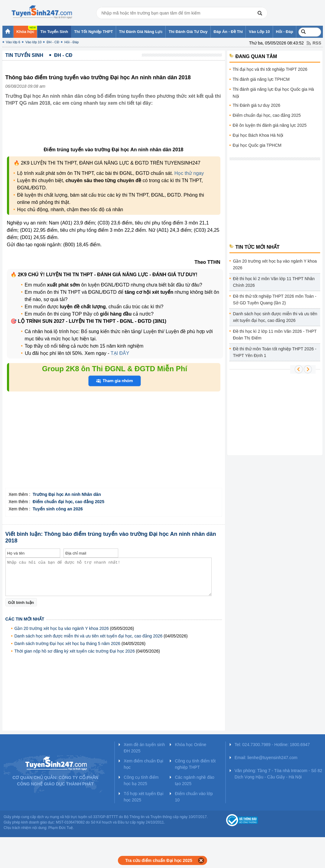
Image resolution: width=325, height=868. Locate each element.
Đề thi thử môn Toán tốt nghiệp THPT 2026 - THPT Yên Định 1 (275, 352)
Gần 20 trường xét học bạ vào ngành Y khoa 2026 (62, 628)
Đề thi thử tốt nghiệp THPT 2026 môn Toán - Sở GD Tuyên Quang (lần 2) (275, 300)
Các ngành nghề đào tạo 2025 (194, 780)
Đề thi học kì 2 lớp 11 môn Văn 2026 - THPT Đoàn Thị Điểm (275, 335)
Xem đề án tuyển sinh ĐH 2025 (144, 748)
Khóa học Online (190, 745)
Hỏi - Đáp (71, 42)
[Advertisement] (115, 131)
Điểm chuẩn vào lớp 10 (194, 797)
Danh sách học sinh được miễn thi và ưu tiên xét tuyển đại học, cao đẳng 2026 (89, 636)
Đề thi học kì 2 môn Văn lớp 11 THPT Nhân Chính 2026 (274, 282)
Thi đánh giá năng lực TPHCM (261, 79)
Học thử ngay (189, 173)
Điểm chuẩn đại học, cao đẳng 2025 (267, 115)
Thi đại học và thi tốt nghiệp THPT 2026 (270, 69)
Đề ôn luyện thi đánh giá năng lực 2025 (270, 125)
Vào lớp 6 (13, 42)
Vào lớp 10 (33, 42)
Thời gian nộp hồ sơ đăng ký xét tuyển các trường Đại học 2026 (75, 651)
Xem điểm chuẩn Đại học (143, 764)
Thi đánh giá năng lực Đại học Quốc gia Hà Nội (273, 93)
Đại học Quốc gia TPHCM (257, 145)
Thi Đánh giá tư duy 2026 (257, 105)
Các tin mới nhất (25, 619)
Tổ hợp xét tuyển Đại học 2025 (143, 797)
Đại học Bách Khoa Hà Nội (258, 135)
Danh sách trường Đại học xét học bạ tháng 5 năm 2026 (67, 644)
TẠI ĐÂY (119, 353)
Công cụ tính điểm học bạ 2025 (141, 780)
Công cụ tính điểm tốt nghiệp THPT (195, 764)
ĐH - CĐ (53, 42)
